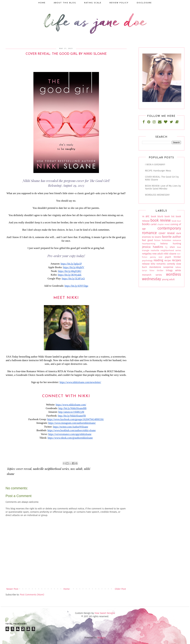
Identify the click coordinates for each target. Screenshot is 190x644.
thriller (160, 270)
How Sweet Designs (105, 613)
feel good (147, 240)
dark (179, 233)
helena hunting (171, 244)
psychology (147, 261)
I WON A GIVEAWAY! (155, 164)
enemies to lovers (152, 237)
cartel (154, 224)
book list (169, 216)
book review (160, 220)
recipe (168, 260)
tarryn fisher (148, 271)
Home (66, 589)
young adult (168, 279)
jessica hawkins (153, 247)
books (146, 224)
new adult (76, 469)
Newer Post (12, 589)
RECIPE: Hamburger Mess (158, 171)
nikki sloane (170, 254)
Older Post (120, 589)
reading (158, 260)
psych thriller (173, 257)
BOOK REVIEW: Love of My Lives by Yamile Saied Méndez (163, 187)
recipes (176, 260)
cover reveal (24, 469)
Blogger (101, 638)
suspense (168, 267)
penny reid (156, 257)
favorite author (171, 237)
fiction (157, 240)
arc (147, 216)
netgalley (147, 254)
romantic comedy (166, 264)
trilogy (169, 270)
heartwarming (149, 244)
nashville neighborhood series (51, 469)
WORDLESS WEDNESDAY (157, 195)
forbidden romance (171, 240)
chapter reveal (163, 224)
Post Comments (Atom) (32, 595)
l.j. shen (170, 247)
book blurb (157, 216)
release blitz (149, 264)
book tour (176, 221)
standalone (155, 267)
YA (143, 216)
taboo (178, 267)
